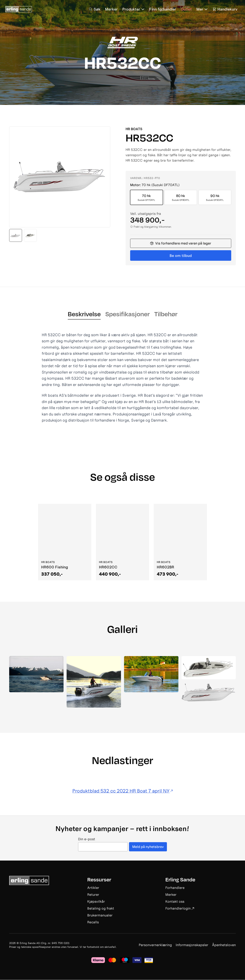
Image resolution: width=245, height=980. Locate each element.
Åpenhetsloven (224, 945)
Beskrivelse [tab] (84, 314)
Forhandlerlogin (180, 908)
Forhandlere (175, 888)
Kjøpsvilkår (96, 902)
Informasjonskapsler (192, 945)
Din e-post (87, 839)
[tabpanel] (122, 378)
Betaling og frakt (101, 908)
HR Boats (134, 129)
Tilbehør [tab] (166, 314)
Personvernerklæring (155, 945)
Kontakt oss (175, 902)
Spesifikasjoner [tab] (127, 314)
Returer (93, 895)
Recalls (93, 922)
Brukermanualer (100, 915)
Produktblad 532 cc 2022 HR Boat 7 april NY (122, 791)
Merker (171, 895)
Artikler (93, 888)
